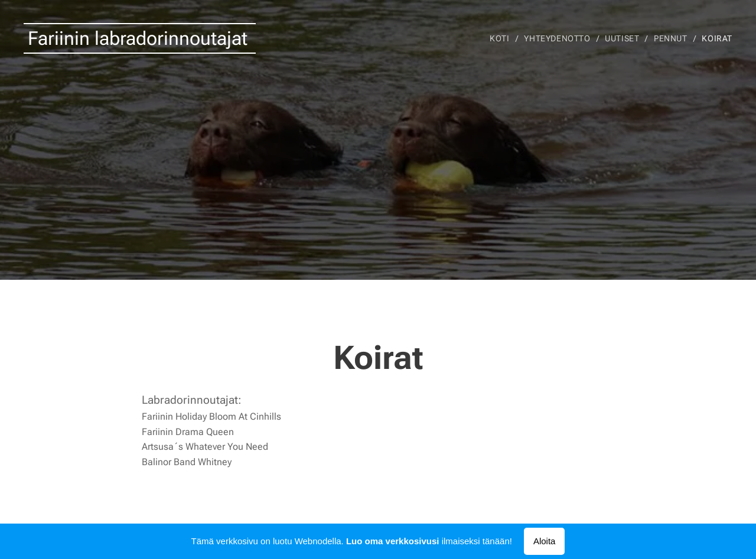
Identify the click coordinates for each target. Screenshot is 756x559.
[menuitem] (502, 38)
